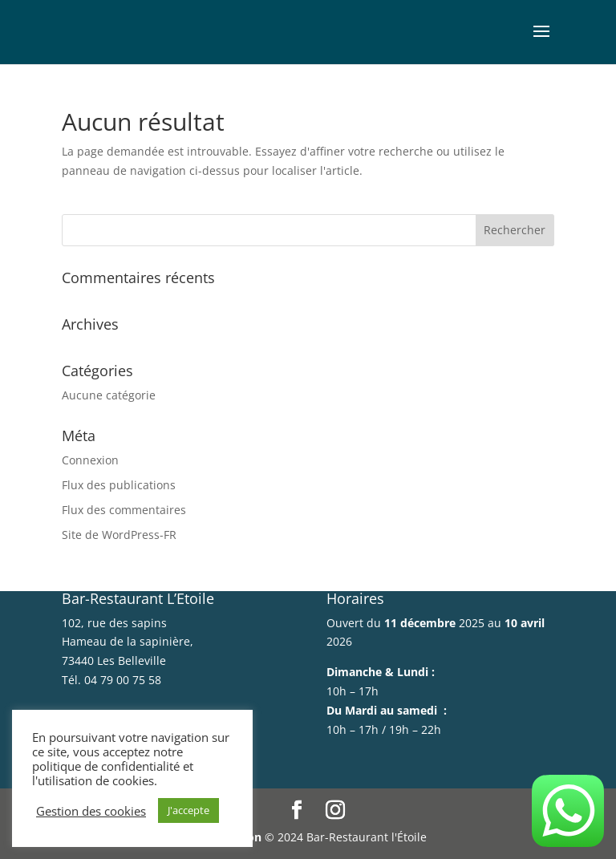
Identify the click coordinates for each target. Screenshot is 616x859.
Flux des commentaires (124, 510)
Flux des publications (119, 485)
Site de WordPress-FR (119, 535)
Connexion (90, 460)
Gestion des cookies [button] (91, 811)
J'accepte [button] (188, 810)
